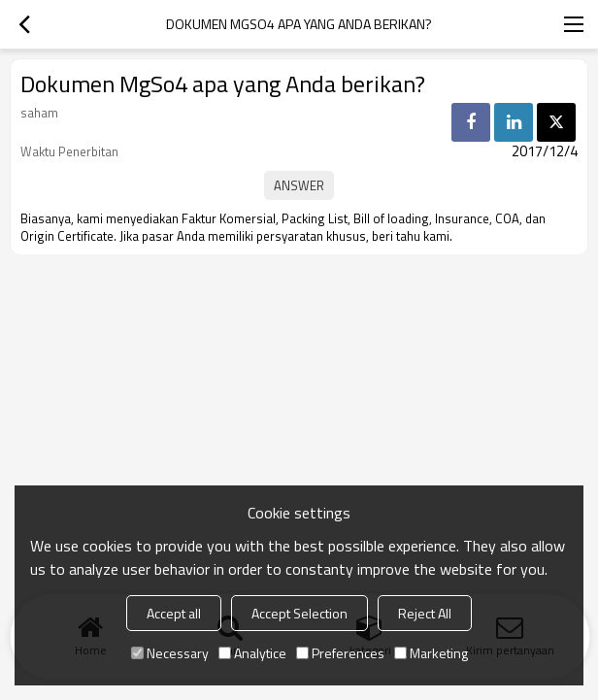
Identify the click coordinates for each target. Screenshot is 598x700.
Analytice (252, 653)
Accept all (174, 613)
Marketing (431, 653)
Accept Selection (299, 613)
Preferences (340, 653)
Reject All (425, 613)
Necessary (170, 653)
